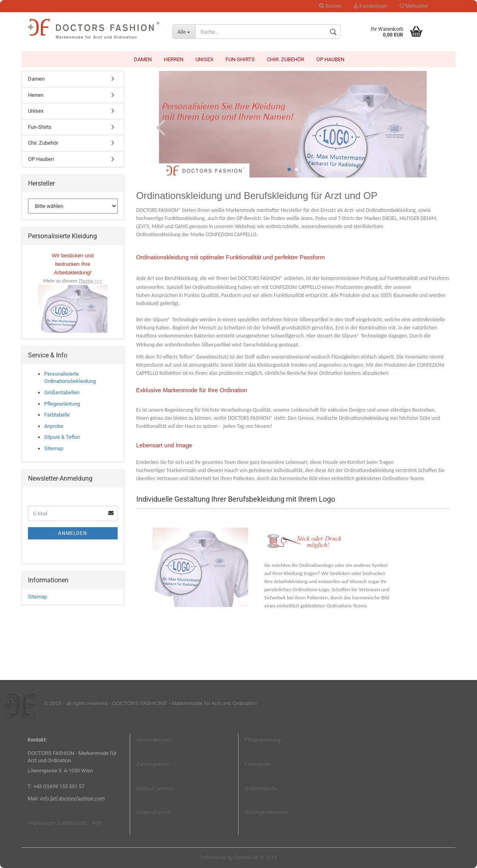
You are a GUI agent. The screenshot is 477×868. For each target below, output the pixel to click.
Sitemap (54, 448)
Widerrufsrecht (154, 812)
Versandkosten (154, 740)
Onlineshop (213, 857)
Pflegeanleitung (62, 404)
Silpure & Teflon (62, 437)
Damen (143, 59)
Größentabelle (261, 788)
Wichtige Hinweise (266, 812)
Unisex (204, 59)
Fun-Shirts (240, 59)
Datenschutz (72, 823)
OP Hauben (330, 59)
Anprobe (54, 426)
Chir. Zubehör (286, 59)
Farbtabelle (57, 415)
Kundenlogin (371, 6)
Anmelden (73, 533)
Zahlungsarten (153, 764)
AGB (96, 823)
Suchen (330, 6)
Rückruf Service (155, 788)
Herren (174, 59)
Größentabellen (62, 392)
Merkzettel (414, 6)
